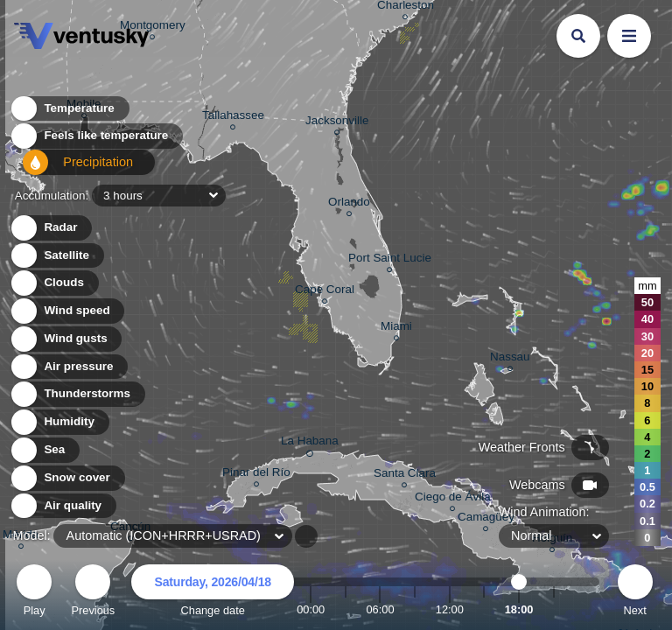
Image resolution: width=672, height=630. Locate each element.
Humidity (59, 422)
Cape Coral (325, 292)
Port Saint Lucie (390, 260)
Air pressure (69, 367)
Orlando (349, 204)
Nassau (510, 359)
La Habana (310, 444)
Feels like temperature (96, 141)
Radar (51, 228)
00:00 (311, 609)
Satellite (56, 256)
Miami (396, 329)
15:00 (484, 609)
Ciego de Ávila (453, 499)
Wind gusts (66, 339)
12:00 (450, 609)
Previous (93, 593)
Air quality (63, 506)
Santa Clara (405, 476)
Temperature (69, 113)
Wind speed (67, 311)
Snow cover (67, 478)
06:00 (380, 609)
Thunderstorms (77, 394)
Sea (44, 450)
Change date (213, 593)
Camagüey (486, 519)
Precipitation (70, 169)
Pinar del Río (256, 475)
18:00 (519, 609)
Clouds (54, 283)
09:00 (415, 609)
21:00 (554, 609)
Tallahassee (233, 118)
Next (635, 593)
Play (34, 593)
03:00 (346, 609)
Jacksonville (337, 123)
